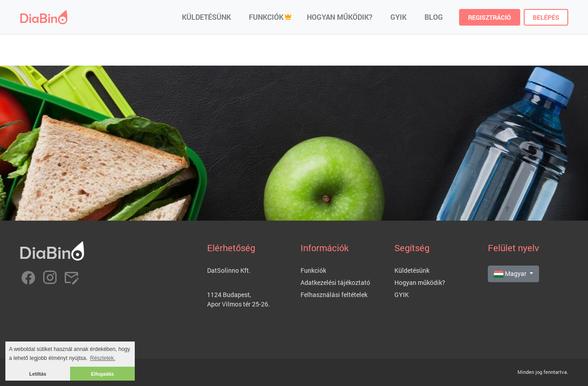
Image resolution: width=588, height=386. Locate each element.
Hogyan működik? (340, 17)
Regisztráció (490, 17)
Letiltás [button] (38, 374)
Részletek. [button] (103, 358)
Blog (434, 17)
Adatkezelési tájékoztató (335, 282)
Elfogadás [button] (102, 374)
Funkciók (266, 17)
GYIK (398, 17)
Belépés (546, 17)
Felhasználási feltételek (334, 295)
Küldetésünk (206, 17)
